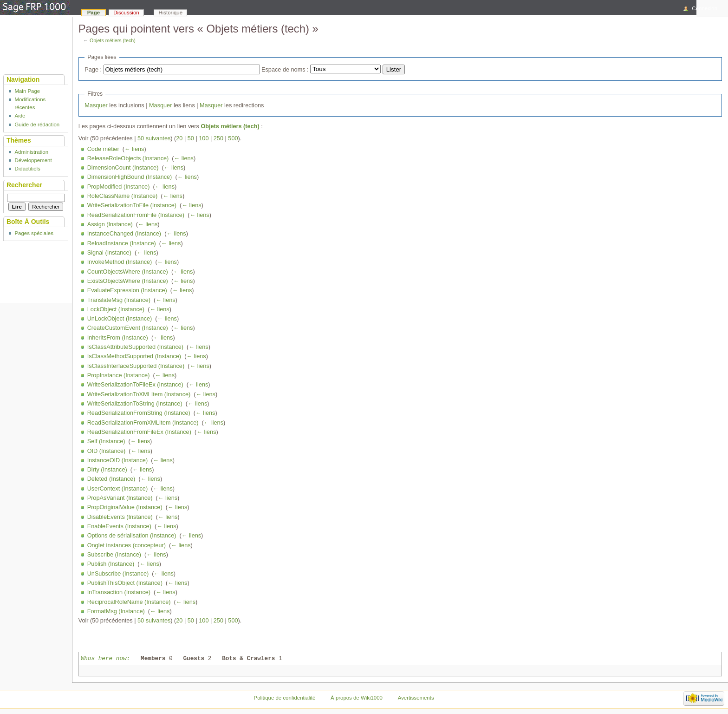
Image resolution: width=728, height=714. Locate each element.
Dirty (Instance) (107, 470)
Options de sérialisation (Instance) (132, 536)
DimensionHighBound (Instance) (130, 177)
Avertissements (416, 698)
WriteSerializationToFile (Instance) (132, 205)
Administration (31, 152)
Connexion (705, 8)
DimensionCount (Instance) (123, 168)
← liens (134, 149)
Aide (20, 116)
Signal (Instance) (109, 253)
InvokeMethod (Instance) (120, 262)
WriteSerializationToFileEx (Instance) (135, 385)
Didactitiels (27, 169)
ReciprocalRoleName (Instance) (129, 602)
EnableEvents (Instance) (119, 526)
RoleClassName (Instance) (123, 196)
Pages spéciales (34, 233)
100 (204, 138)
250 (218, 138)
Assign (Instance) (110, 224)
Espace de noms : (285, 70)
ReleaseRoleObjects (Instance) (128, 158)
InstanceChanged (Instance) (124, 234)
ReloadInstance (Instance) (122, 243)
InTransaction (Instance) (119, 592)
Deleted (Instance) (111, 479)
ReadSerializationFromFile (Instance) (136, 215)
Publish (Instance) (111, 564)
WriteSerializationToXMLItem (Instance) (139, 394)
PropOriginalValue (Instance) (125, 507)
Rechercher (24, 185)
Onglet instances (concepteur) (127, 545)
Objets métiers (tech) (113, 40)
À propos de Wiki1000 (357, 698)
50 (191, 138)
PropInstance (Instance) (119, 375)
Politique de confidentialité (285, 698)
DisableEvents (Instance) (120, 517)
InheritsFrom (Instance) (118, 338)
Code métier (103, 149)
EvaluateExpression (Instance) (127, 290)
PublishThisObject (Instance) (125, 583)
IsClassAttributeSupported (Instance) (135, 347)
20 (179, 138)
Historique (171, 13)
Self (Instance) (106, 441)
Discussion (126, 13)
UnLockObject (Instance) (120, 319)
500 (233, 138)
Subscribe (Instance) (114, 555)
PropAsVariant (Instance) (120, 498)
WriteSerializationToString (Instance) (135, 404)
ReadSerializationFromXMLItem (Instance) (143, 423)
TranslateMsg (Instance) (119, 300)
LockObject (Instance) (116, 309)
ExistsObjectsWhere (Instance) (128, 281)
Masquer (96, 105)
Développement (33, 160)
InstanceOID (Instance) (117, 460)
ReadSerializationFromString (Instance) (139, 413)
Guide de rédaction (37, 124)
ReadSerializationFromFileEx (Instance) (139, 432)
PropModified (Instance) (119, 187)
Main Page (27, 91)
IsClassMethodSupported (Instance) (134, 356)
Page (94, 13)
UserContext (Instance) (117, 489)
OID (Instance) (107, 451)
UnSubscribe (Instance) (118, 574)
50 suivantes (154, 138)
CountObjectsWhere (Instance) (128, 272)
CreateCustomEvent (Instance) (128, 328)
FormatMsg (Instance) (116, 611)
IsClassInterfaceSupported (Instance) (136, 366)
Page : (93, 70)
